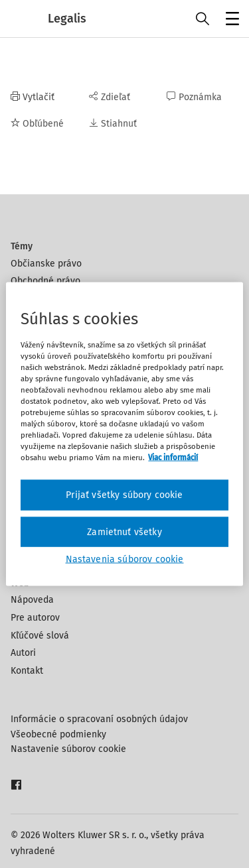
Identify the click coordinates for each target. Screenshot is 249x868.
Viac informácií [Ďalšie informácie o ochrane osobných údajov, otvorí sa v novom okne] (173, 458)
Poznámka (194, 97)
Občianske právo (46, 264)
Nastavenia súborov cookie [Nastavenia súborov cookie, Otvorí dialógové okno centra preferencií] (125, 559)
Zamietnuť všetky (124, 531)
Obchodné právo (45, 281)
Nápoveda (32, 600)
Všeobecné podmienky (58, 734)
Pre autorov (35, 618)
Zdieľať (110, 97)
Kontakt (27, 671)
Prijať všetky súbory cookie (124, 495)
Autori (23, 653)
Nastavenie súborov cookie (68, 749)
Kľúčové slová (40, 636)
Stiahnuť (113, 124)
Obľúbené (37, 124)
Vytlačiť (33, 97)
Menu (230, 20)
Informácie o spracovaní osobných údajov (99, 719)
